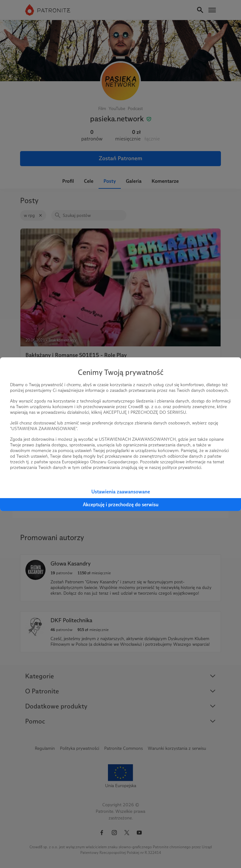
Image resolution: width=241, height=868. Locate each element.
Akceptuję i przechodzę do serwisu (121, 505)
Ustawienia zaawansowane (121, 492)
